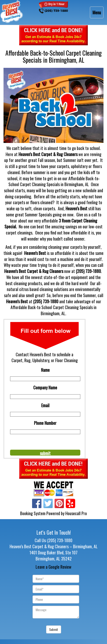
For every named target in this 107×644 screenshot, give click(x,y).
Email (45, 405)
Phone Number (45, 423)
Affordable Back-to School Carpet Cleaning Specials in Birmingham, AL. (53, 310)
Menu (98, 13)
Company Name (45, 387)
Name (45, 370)
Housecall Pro (76, 513)
